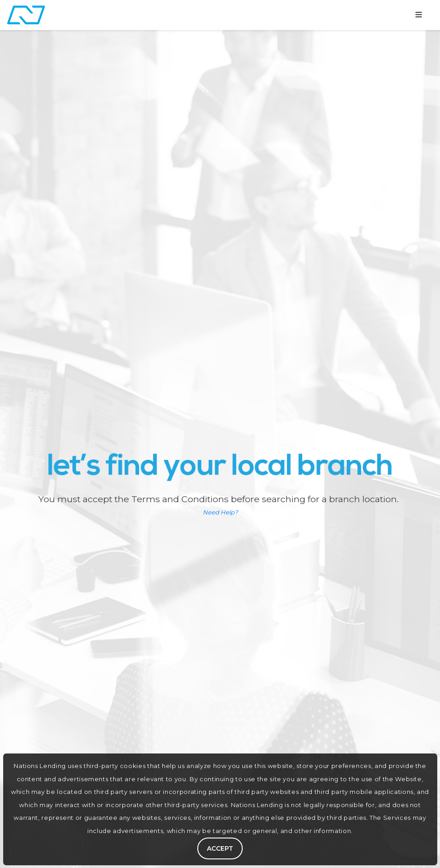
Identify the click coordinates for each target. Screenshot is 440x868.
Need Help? (220, 512)
